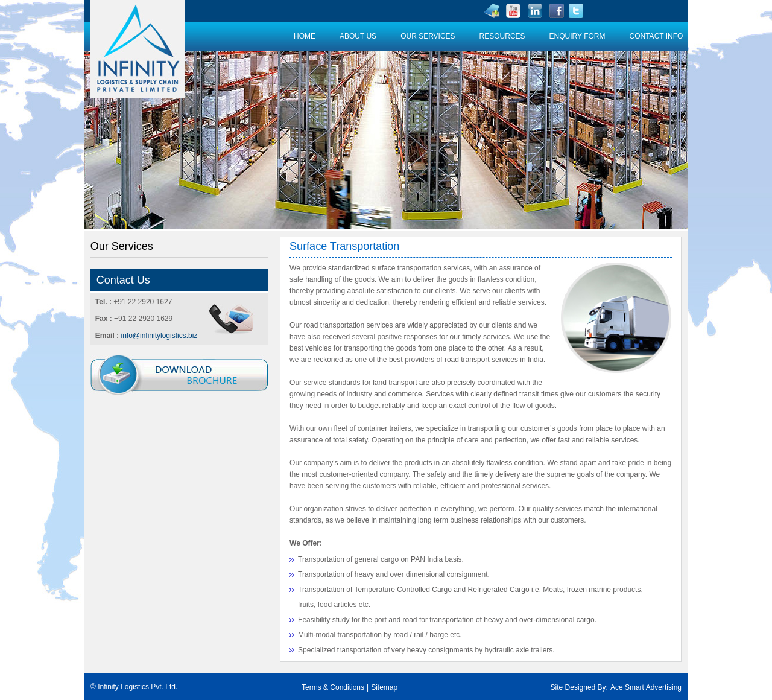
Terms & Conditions (333, 687)
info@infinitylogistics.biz (159, 336)
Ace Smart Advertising (646, 687)
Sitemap (384, 687)
